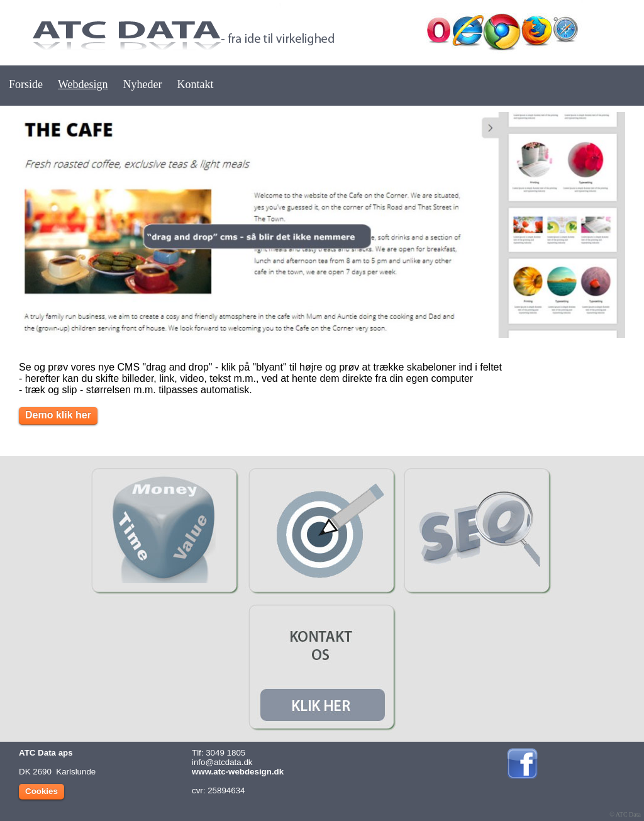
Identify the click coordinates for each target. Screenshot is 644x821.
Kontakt (196, 84)
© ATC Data (625, 814)
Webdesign (83, 84)
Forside (26, 84)
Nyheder (143, 84)
